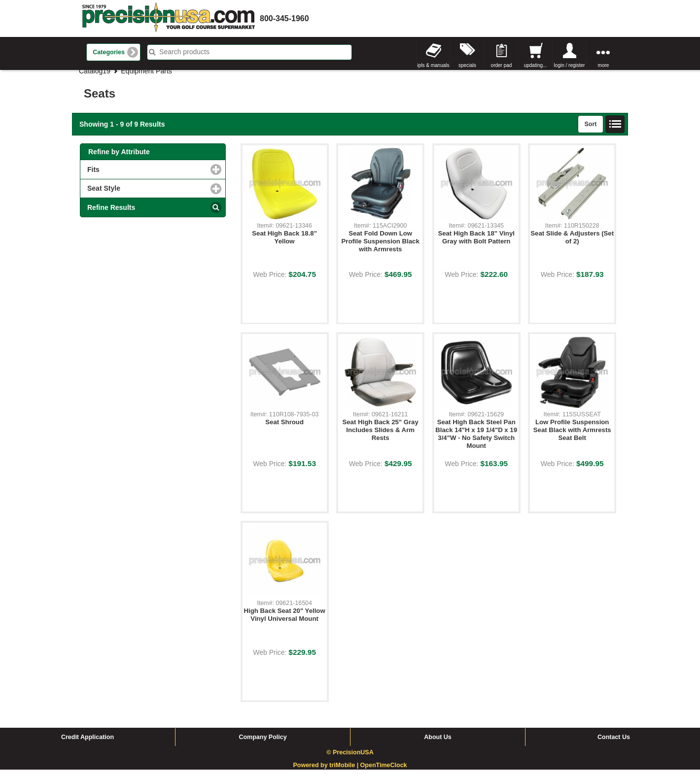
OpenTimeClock (384, 773)
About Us (438, 744)
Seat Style (144, 195)
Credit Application (87, 744)
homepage (169, 18)
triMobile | (345, 773)
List (615, 132)
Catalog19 (95, 78)
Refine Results (111, 215)
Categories (109, 52)
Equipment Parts (146, 78)
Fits (134, 177)
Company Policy (262, 744)
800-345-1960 (284, 18)
